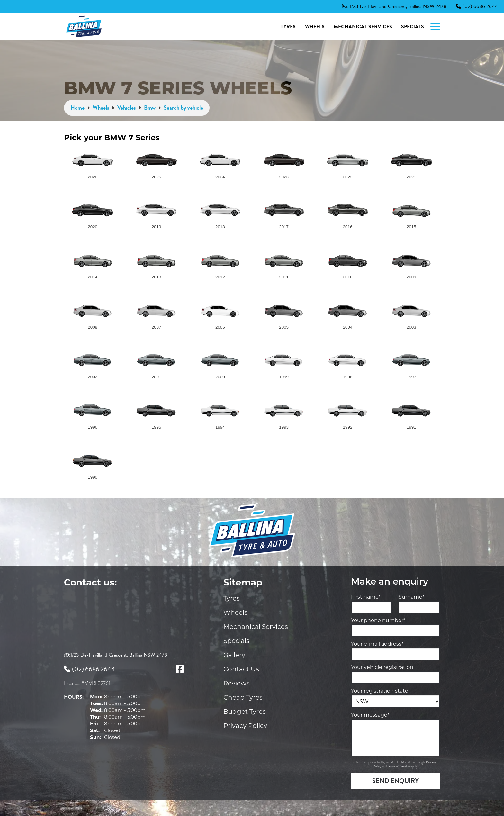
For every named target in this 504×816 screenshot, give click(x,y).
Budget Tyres (245, 712)
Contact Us (241, 669)
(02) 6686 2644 (477, 6)
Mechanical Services (363, 27)
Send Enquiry (396, 781)
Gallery (234, 655)
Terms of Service (399, 766)
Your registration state (380, 691)
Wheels (315, 27)
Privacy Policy (245, 726)
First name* (366, 597)
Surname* (411, 597)
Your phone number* (378, 620)
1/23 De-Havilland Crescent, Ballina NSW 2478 (394, 6)
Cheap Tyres (243, 697)
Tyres (288, 27)
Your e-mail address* (377, 644)
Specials (413, 27)
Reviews (237, 683)
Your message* (370, 715)
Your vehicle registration (382, 667)
